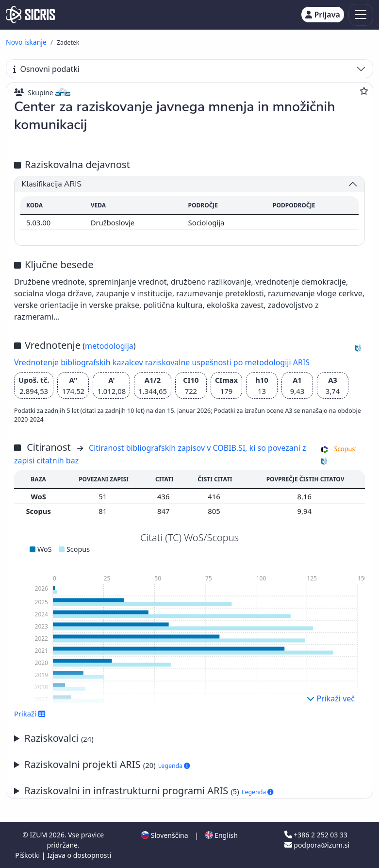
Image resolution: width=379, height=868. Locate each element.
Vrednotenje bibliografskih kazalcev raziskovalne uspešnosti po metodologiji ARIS (162, 362)
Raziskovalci (59, 738)
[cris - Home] (30, 15)
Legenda (174, 766)
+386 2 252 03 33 (316, 835)
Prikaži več (331, 698)
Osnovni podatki (46, 69)
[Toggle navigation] (361, 15)
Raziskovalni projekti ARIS (107, 764)
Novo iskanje (26, 42)
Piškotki (28, 855)
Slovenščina (165, 835)
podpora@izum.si (317, 845)
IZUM (40, 835)
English (222, 835)
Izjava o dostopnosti (79, 855)
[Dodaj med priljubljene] (364, 91)
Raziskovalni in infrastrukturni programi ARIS (149, 791)
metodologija (109, 346)
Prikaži (30, 714)
